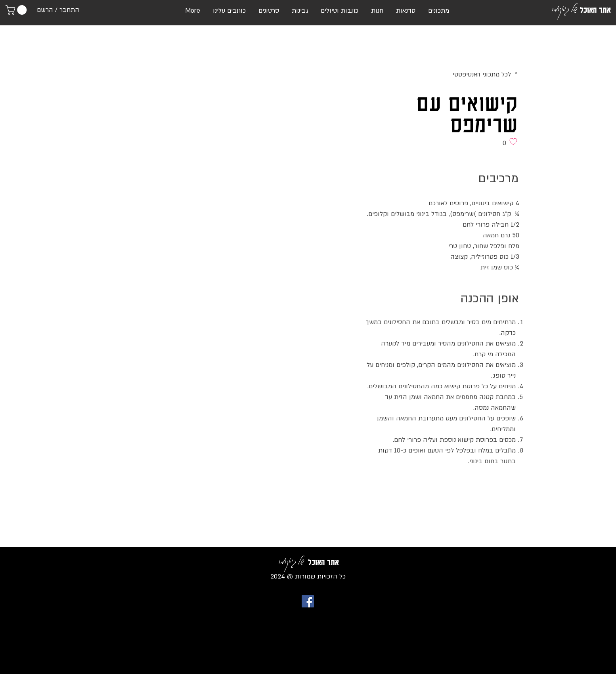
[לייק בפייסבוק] (504, 486)
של (574, 8)
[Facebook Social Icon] (308, 601)
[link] (17, 10)
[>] (452, 73)
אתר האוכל (595, 10)
